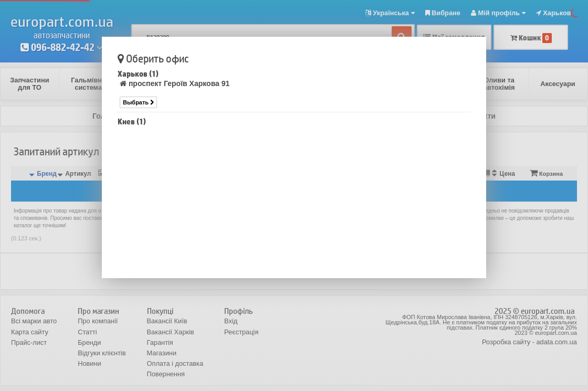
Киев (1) (132, 121)
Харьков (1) (138, 74)
